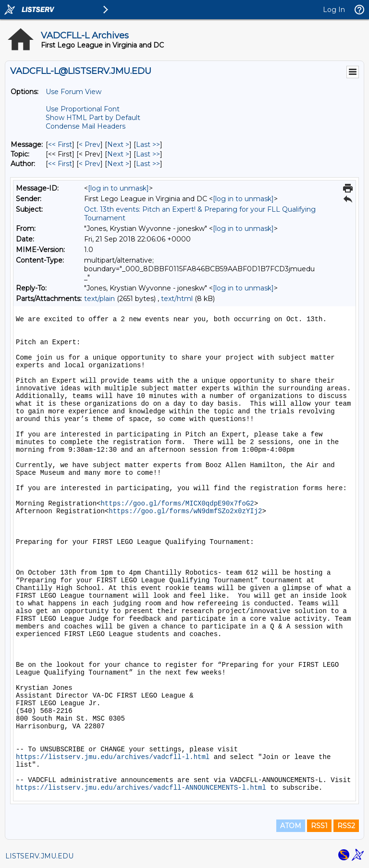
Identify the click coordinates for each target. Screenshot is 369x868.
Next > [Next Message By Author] (118, 164)
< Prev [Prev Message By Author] (90, 164)
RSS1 (319, 826)
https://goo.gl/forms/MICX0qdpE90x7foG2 (177, 504)
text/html (177, 299)
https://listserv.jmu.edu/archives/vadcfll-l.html (113, 757)
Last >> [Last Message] (148, 145)
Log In (334, 10)
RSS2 (346, 826)
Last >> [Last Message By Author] (148, 164)
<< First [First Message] (60, 145)
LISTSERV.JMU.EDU (39, 856)
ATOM (291, 826)
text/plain (99, 299)
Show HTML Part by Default (93, 118)
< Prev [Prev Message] (90, 145)
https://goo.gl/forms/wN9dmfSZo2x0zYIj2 (185, 511)
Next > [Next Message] (118, 145)
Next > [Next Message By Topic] (118, 154)
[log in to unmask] (118, 188)
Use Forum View (74, 92)
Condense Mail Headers (86, 126)
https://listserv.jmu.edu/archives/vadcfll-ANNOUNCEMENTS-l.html (141, 788)
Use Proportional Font (83, 109)
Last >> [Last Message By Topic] (148, 154)
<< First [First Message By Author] (60, 164)
